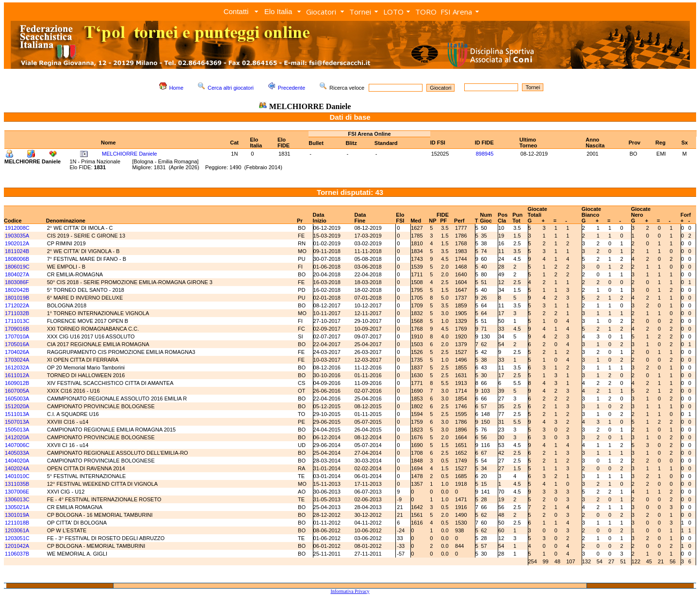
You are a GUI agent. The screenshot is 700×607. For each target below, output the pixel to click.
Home (176, 88)
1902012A (17, 243)
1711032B (17, 313)
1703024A (17, 360)
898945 (485, 154)
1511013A (17, 414)
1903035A (17, 236)
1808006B (17, 259)
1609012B (17, 383)
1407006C (17, 445)
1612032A (17, 367)
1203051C (17, 538)
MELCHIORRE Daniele (130, 154)
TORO (426, 12)
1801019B (17, 298)
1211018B (17, 523)
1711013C (17, 321)
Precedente (292, 88)
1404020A (17, 461)
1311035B (17, 484)
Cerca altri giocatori (231, 88)
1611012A (17, 375)
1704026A (17, 352)
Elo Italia (278, 11)
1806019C (17, 267)
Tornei (360, 12)
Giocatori (321, 12)
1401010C (17, 476)
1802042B (17, 290)
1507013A (17, 422)
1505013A (17, 430)
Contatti (236, 11)
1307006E (17, 492)
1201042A (17, 546)
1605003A (17, 399)
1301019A (17, 515)
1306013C (17, 499)
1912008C (17, 228)
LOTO (393, 12)
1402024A (17, 468)
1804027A (17, 274)
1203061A (17, 530)
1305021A (17, 507)
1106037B (17, 554)
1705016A (17, 344)
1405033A (17, 453)
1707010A (17, 336)
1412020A (17, 437)
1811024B (17, 251)
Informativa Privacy (350, 591)
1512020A (17, 406)
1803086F (17, 282)
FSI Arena (456, 12)
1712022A (17, 305)
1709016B (17, 329)
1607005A (17, 391)
